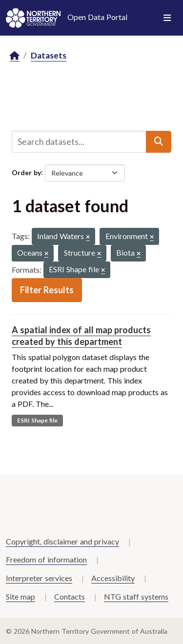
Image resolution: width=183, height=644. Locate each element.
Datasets (49, 55)
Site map (20, 596)
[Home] (15, 56)
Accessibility (113, 578)
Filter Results (47, 290)
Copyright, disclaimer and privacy (62, 541)
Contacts (70, 596)
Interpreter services (39, 578)
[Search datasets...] (79, 141)
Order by (26, 172)
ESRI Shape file (37, 420)
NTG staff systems (136, 596)
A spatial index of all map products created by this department (81, 335)
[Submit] (159, 141)
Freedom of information (46, 559)
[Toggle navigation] (167, 18)
